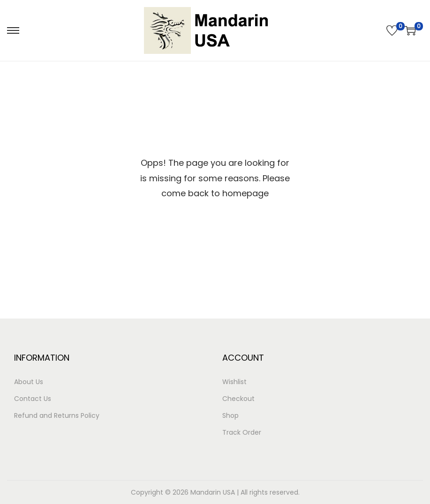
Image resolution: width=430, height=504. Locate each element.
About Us (29, 382)
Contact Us (33, 399)
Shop (230, 415)
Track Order (242, 432)
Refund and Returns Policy (57, 415)
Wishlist (234, 382)
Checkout (238, 399)
